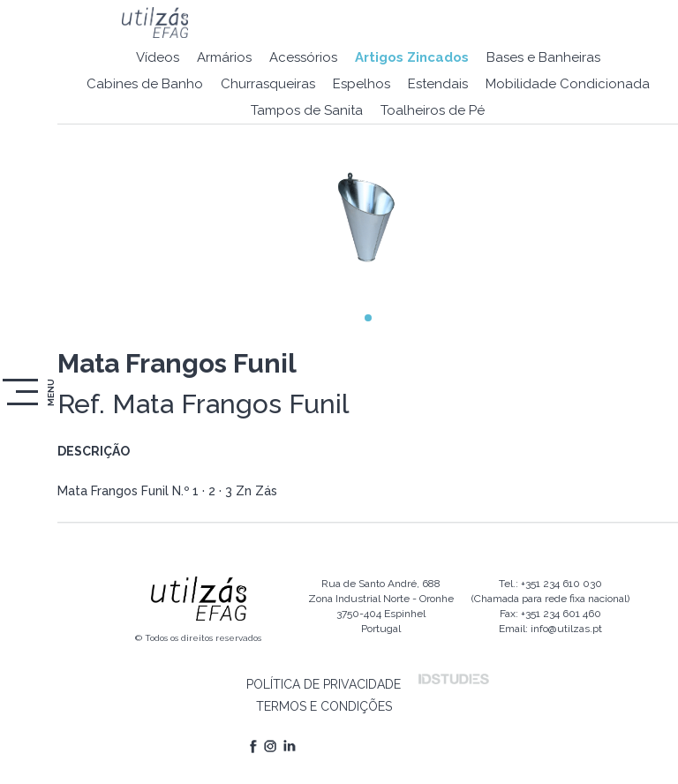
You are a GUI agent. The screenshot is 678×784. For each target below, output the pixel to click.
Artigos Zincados (412, 57)
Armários (224, 57)
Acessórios (303, 57)
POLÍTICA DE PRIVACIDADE (324, 684)
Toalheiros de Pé (433, 110)
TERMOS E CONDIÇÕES (324, 706)
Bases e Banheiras (543, 57)
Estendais (438, 84)
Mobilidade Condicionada (568, 84)
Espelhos (362, 84)
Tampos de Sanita (307, 110)
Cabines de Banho (145, 84)
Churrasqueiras (268, 84)
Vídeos (158, 57)
